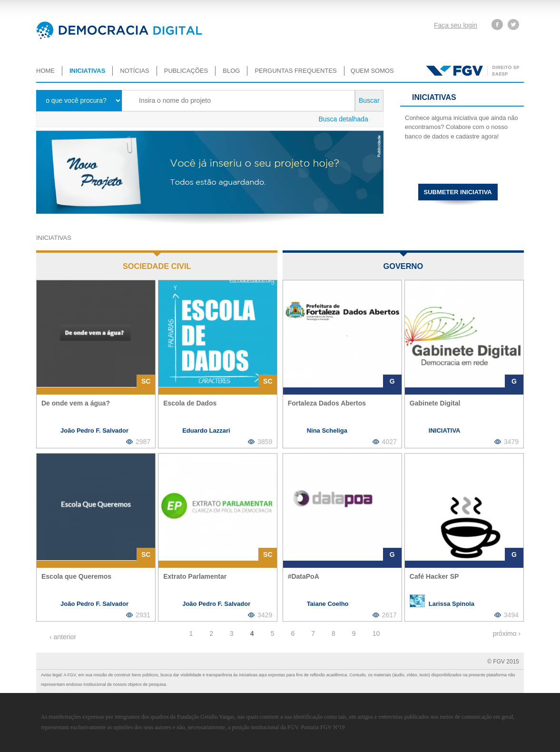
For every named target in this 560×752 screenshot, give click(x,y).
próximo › (507, 633)
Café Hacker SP (434, 576)
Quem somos (372, 71)
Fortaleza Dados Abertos (327, 403)
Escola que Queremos (76, 576)
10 (376, 633)
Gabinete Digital (435, 403)
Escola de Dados (190, 403)
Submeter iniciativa (458, 192)
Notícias (134, 71)
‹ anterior (63, 637)
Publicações (186, 71)
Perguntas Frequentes (295, 71)
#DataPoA (304, 576)
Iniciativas (87, 71)
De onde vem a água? (76, 403)
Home (45, 71)
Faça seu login (456, 25)
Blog (231, 71)
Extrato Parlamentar (195, 576)
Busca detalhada (343, 119)
